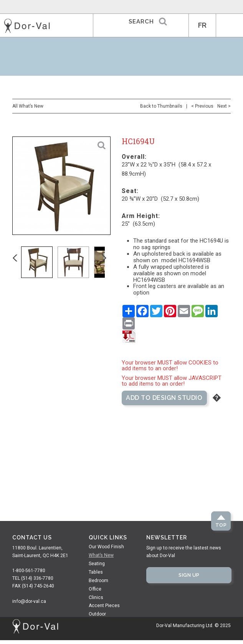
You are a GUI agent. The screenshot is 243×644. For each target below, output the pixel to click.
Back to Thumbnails (161, 106)
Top (221, 525)
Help (217, 398)
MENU (230, 25)
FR (202, 25)
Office (95, 589)
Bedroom (98, 581)
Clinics (96, 597)
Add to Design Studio (164, 398)
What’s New (101, 555)
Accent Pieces (104, 606)
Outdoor (97, 614)
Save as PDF (129, 336)
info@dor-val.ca (29, 601)
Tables (96, 572)
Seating (97, 564)
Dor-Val (27, 26)
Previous (20, 262)
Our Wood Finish (106, 547)
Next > (224, 106)
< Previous (202, 106)
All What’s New (28, 106)
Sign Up (189, 575)
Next (109, 262)
